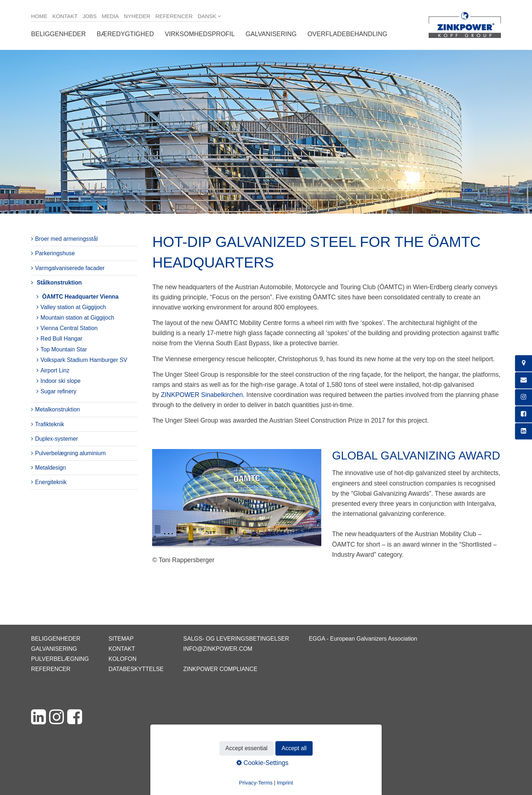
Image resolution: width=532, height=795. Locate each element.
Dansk (207, 16)
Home (39, 16)
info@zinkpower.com (218, 649)
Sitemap (121, 639)
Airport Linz (55, 370)
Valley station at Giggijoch (73, 307)
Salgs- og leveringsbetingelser (236, 639)
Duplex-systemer (57, 439)
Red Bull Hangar (61, 339)
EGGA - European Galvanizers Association (363, 639)
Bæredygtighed (125, 34)
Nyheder (137, 16)
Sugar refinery (58, 391)
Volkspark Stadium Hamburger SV (84, 360)
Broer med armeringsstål (66, 239)
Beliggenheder (59, 34)
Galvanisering (271, 34)
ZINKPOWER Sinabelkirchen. (203, 395)
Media (110, 16)
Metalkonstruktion (57, 409)
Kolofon (122, 659)
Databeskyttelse (136, 669)
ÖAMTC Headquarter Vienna (80, 297)
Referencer (174, 16)
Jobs (89, 16)
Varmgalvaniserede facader (70, 268)
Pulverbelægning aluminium (70, 453)
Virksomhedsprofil (200, 34)
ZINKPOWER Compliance (220, 669)
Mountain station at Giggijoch (77, 318)
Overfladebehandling (347, 34)
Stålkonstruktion (59, 283)
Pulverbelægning (60, 659)
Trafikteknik (50, 424)
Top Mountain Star (64, 349)
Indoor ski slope (61, 381)
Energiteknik (51, 482)
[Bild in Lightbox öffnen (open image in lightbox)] (237, 501)
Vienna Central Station (69, 328)
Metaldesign (50, 468)
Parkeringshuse (55, 253)
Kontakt (65, 16)
